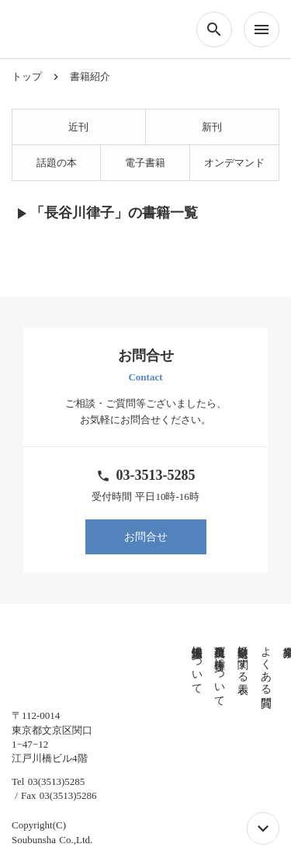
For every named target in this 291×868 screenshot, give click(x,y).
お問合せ (146, 537)
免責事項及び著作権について (180, 670)
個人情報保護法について (157, 664)
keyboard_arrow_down (263, 828)
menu (262, 30)
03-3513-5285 (156, 475)
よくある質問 (226, 664)
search (214, 30)
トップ (27, 76)
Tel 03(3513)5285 (48, 767)
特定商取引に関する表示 (203, 658)
